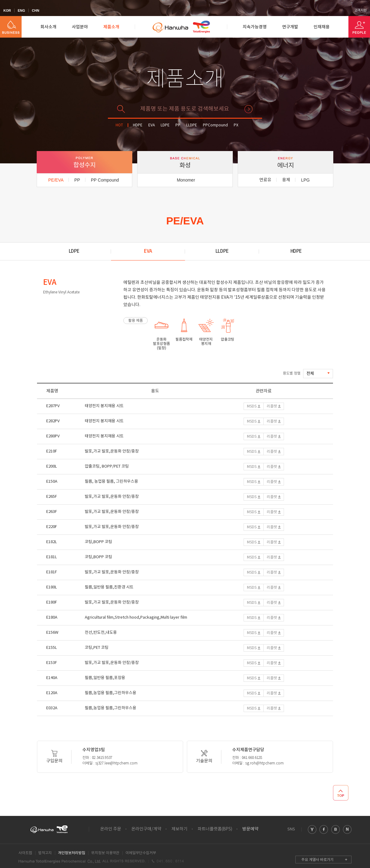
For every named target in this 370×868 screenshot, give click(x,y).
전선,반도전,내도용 (101, 633)
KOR (7, 10)
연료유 (265, 180)
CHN (35, 10)
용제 (286, 180)
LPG (305, 180)
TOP (341, 793)
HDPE (138, 125)
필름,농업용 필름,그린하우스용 (111, 693)
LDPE (165, 125)
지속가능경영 (255, 27)
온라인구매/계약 (146, 829)
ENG (21, 10)
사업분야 (80, 27)
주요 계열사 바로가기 (317, 860)
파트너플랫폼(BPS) (215, 829)
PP (178, 125)
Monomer (186, 180)
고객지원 (360, 10)
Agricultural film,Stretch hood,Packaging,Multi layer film (136, 618)
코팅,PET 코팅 (97, 648)
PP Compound (105, 180)
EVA (152, 125)
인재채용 (322, 27)
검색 (249, 109)
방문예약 (250, 829)
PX (236, 125)
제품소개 (111, 27)
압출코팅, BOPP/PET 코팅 (107, 467)
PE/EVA (56, 180)
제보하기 (179, 829)
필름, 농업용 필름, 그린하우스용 (111, 482)
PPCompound (215, 125)
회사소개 (48, 27)
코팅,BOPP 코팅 (99, 542)
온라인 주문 (111, 829)
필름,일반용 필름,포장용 (105, 678)
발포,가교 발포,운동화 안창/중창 (112, 451)
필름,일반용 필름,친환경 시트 (109, 587)
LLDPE (192, 125)
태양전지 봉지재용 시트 (104, 406)
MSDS (252, 406)
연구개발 (290, 27)
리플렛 (272, 406)
